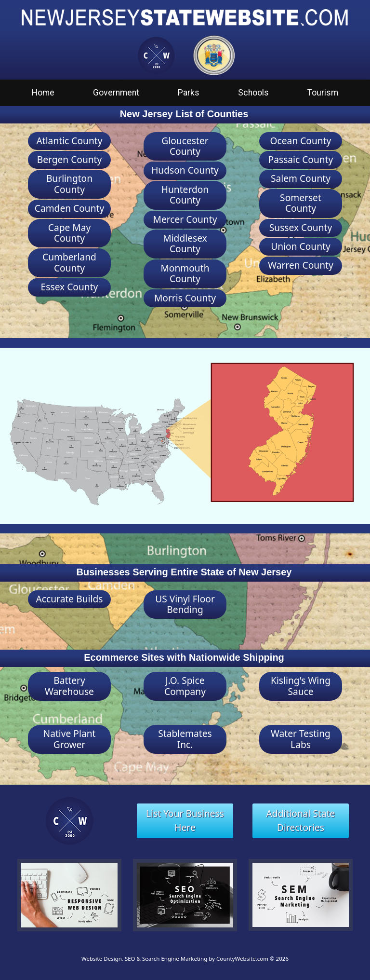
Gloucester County (185, 146)
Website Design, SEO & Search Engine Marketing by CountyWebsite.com (175, 959)
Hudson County (185, 170)
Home (43, 93)
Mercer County (185, 219)
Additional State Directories (301, 820)
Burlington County (69, 184)
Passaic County (301, 159)
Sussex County (301, 227)
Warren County (301, 265)
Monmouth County (185, 273)
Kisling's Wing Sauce (301, 686)
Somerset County (301, 203)
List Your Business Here (185, 820)
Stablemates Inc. (185, 739)
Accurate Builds (70, 599)
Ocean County (301, 141)
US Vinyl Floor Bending (185, 604)
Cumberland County (69, 262)
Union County (300, 246)
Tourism (323, 93)
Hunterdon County (185, 195)
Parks (189, 93)
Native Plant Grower (70, 739)
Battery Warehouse (69, 686)
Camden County (69, 208)
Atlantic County (69, 141)
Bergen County (70, 159)
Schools (253, 93)
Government (116, 93)
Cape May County (69, 233)
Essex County (70, 287)
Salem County (301, 178)
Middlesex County (185, 243)
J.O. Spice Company (185, 686)
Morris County (185, 298)
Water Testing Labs (301, 739)
